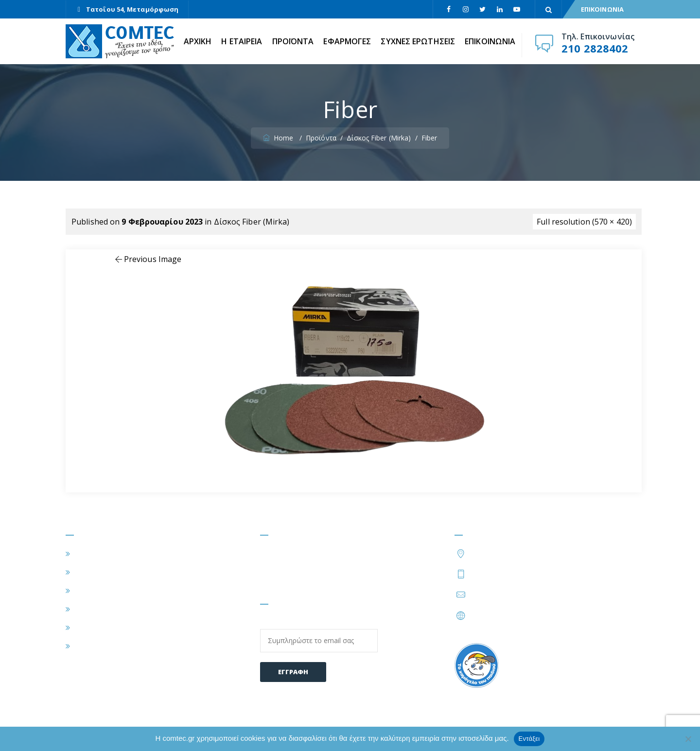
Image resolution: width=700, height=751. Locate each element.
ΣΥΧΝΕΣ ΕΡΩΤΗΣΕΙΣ (418, 41)
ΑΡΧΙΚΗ (198, 41)
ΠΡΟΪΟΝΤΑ (293, 41)
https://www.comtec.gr (511, 615)
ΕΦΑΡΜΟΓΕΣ (347, 41)
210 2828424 (548, 574)
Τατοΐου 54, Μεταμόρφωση (132, 9)
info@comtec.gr (499, 594)
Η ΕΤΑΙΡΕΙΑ (242, 41)
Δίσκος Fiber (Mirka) (252, 222)
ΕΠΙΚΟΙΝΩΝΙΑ (602, 9)
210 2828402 (595, 48)
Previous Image (148, 259)
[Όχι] (688, 739)
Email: (319, 635)
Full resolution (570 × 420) (584, 222)
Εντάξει (529, 739)
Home (279, 138)
